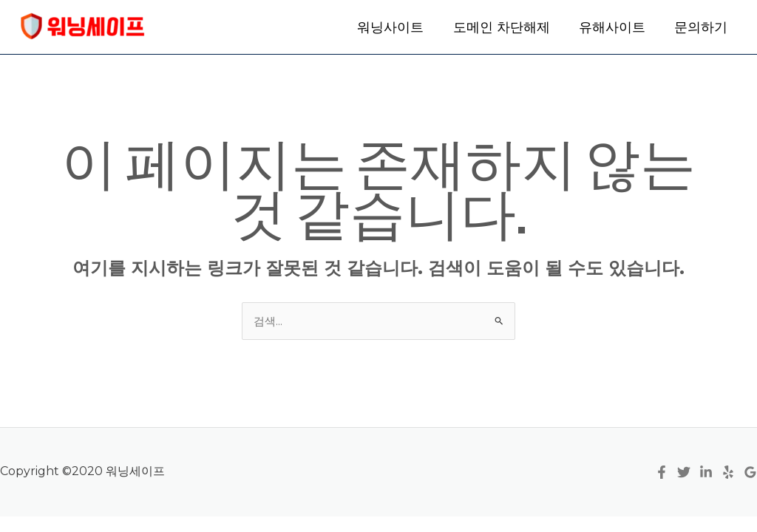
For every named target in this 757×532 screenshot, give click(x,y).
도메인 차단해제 (508, 27)
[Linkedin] (706, 473)
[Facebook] (662, 473)
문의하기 (702, 27)
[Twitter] (684, 473)
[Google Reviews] (750, 473)
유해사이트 (616, 27)
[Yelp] (728, 473)
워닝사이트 (399, 27)
